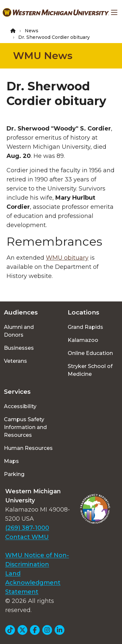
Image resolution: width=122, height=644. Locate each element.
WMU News (43, 56)
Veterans (15, 361)
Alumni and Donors (19, 331)
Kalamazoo (83, 340)
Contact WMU (27, 537)
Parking (14, 474)
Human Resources (28, 448)
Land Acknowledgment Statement (33, 583)
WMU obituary (67, 258)
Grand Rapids (85, 327)
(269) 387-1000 (27, 528)
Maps (11, 461)
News (32, 31)
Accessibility (20, 406)
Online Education (90, 353)
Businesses (19, 348)
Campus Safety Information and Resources (25, 427)
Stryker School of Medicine (90, 370)
